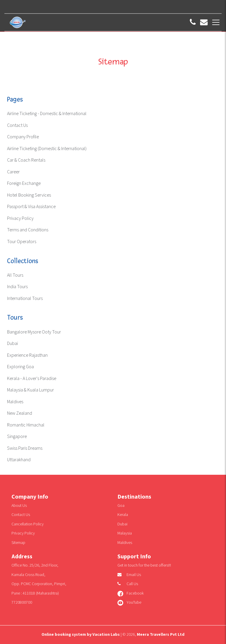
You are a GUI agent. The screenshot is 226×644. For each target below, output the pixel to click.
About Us (19, 506)
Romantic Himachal (26, 425)
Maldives (15, 402)
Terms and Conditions (28, 230)
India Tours (17, 287)
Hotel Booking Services (29, 195)
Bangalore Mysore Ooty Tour (34, 332)
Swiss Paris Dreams (25, 448)
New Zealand (20, 413)
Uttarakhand (19, 460)
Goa (121, 506)
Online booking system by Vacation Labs (81, 635)
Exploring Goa (20, 367)
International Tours (25, 299)
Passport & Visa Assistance (31, 207)
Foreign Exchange (24, 184)
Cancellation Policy (28, 524)
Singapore (17, 437)
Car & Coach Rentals (26, 160)
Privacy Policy (20, 219)
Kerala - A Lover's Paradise (32, 379)
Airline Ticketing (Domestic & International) (47, 149)
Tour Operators (22, 242)
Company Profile (23, 137)
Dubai (13, 344)
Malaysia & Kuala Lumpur (30, 390)
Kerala (123, 515)
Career (13, 172)
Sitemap (18, 543)
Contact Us (17, 126)
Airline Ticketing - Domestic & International (47, 114)
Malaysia (125, 533)
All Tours (15, 275)
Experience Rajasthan (27, 355)
